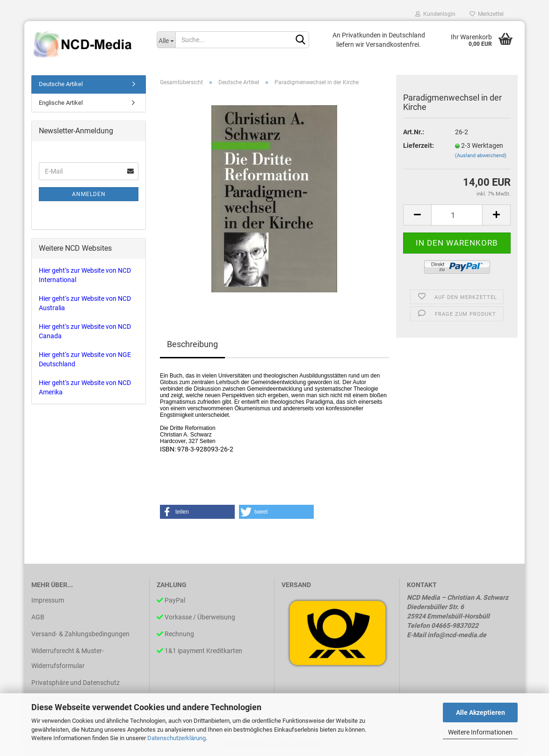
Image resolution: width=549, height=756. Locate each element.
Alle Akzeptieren (480, 712)
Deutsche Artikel (61, 84)
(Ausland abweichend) (481, 156)
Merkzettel (487, 14)
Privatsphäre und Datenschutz (76, 683)
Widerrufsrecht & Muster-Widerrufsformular (68, 658)
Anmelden (89, 194)
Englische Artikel (61, 103)
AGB (38, 617)
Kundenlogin (435, 14)
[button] (197, 512)
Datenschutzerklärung (177, 738)
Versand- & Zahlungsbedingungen (80, 634)
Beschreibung (192, 344)
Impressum (48, 600)
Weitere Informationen (480, 732)
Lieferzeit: (419, 145)
